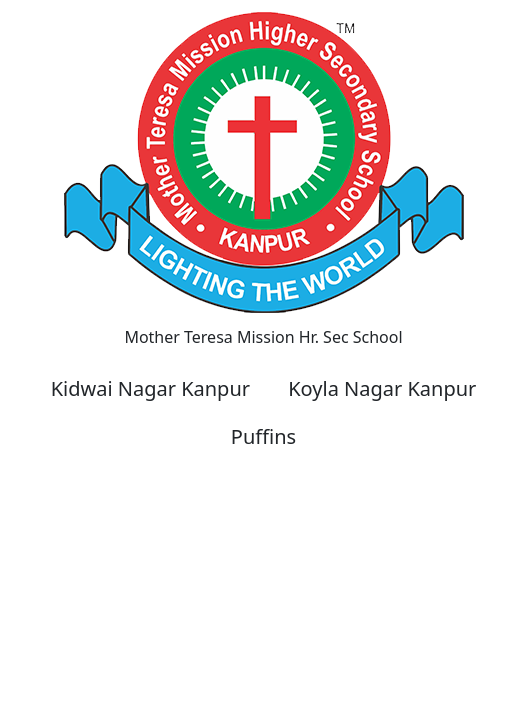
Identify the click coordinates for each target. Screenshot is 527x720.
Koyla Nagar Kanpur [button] (382, 388)
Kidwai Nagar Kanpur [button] (150, 388)
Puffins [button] (263, 436)
